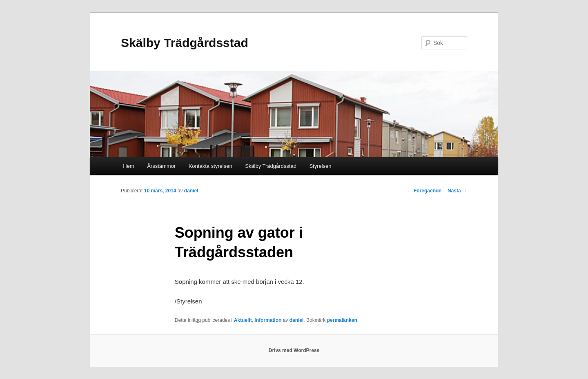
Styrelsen (320, 166)
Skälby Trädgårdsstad (185, 43)
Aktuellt (243, 320)
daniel (191, 191)
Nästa (457, 191)
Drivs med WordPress (294, 350)
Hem (128, 166)
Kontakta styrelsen (210, 166)
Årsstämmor (161, 166)
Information (268, 320)
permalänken (342, 320)
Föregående (424, 191)
